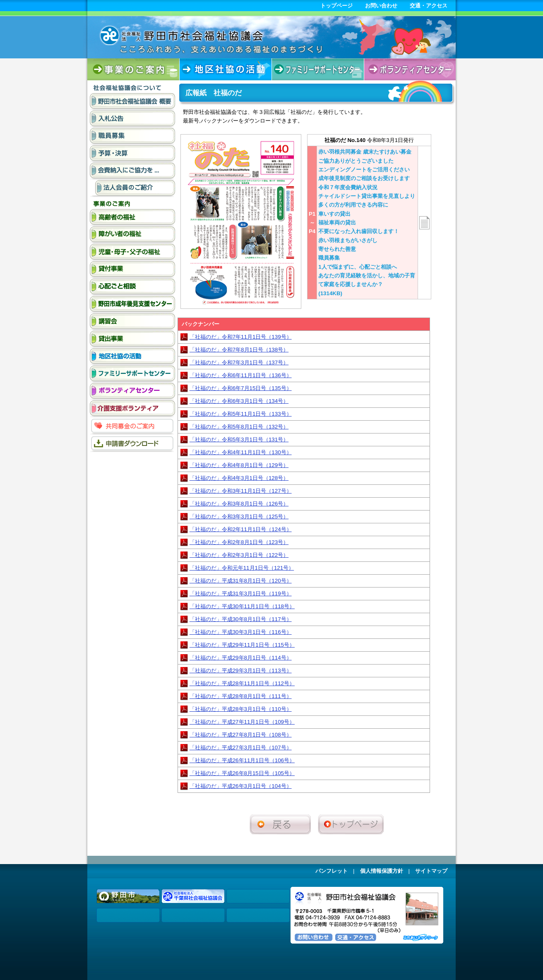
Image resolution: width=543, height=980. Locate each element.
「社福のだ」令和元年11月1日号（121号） (242, 568)
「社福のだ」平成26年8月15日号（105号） (242, 773)
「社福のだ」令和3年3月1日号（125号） (239, 516)
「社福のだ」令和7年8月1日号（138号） (239, 350)
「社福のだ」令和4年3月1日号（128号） (239, 478)
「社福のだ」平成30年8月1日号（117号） (241, 619)
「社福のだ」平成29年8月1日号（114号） (241, 658)
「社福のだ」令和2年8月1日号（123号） (239, 542)
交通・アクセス (429, 6)
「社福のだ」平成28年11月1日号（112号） (242, 683)
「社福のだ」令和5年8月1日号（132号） (239, 427)
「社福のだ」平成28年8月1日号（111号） (241, 696)
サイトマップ (431, 871)
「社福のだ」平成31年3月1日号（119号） (241, 594)
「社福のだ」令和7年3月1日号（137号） (239, 362)
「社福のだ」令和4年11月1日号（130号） (241, 452)
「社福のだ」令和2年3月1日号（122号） (239, 555)
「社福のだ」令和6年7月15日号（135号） (241, 388)
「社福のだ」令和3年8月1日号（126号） (239, 504)
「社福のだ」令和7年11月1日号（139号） (241, 337)
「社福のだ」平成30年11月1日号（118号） (242, 606)
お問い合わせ (381, 6)
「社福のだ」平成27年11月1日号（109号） (242, 722)
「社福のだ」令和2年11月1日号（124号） (241, 529)
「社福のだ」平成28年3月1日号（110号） (241, 709)
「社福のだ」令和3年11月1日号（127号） (241, 491)
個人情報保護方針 (382, 871)
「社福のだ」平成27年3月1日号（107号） (241, 748)
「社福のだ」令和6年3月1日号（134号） (239, 401)
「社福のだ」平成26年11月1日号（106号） (242, 760)
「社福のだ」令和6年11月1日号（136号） (241, 375)
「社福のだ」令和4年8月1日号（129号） (239, 465)
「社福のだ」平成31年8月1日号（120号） (241, 581)
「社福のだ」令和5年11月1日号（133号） (241, 414)
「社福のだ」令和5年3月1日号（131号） (239, 439)
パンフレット (332, 871)
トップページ (336, 6)
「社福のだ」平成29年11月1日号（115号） (242, 645)
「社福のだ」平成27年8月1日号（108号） (241, 735)
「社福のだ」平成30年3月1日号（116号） (241, 632)
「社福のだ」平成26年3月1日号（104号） (241, 786)
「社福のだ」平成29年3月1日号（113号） (241, 671)
